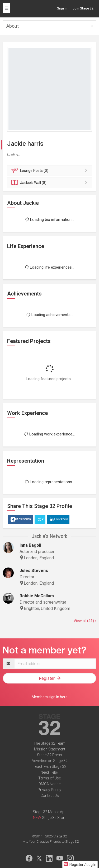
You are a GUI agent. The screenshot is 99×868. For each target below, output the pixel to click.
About (13, 26)
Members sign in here (50, 697)
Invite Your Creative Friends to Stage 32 (50, 842)
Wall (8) (50, 183)
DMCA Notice (49, 784)
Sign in (62, 8)
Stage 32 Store (54, 818)
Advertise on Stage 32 (50, 761)
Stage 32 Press (49, 755)
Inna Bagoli (30, 545)
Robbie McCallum (37, 596)
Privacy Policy (49, 790)
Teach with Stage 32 (50, 767)
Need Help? (49, 772)
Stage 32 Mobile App (50, 812)
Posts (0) (50, 171)
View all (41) (85, 621)
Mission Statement (50, 749)
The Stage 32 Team (49, 743)
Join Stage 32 (83, 8)
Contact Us (50, 796)
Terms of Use (49, 778)
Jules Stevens (34, 571)
